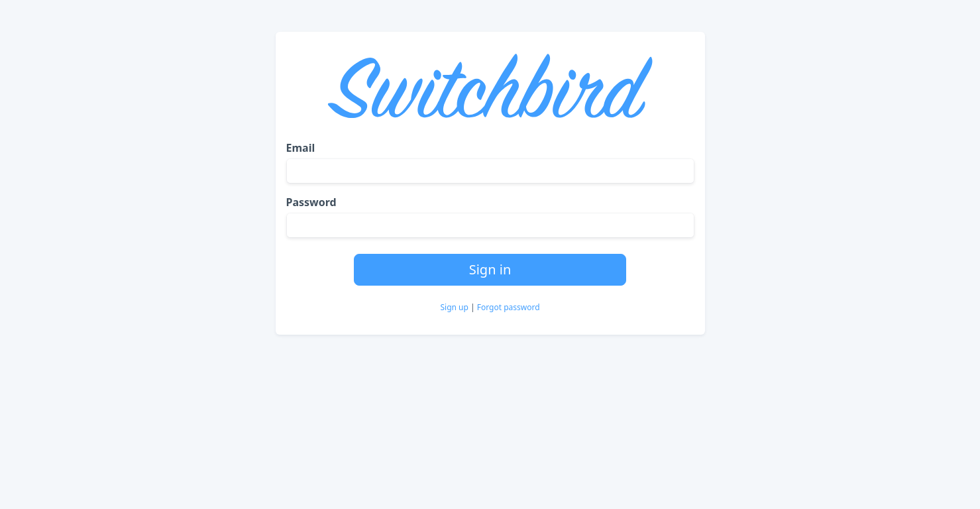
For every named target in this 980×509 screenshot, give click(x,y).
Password (311, 202)
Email (301, 148)
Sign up (455, 307)
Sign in (490, 269)
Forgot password (509, 307)
